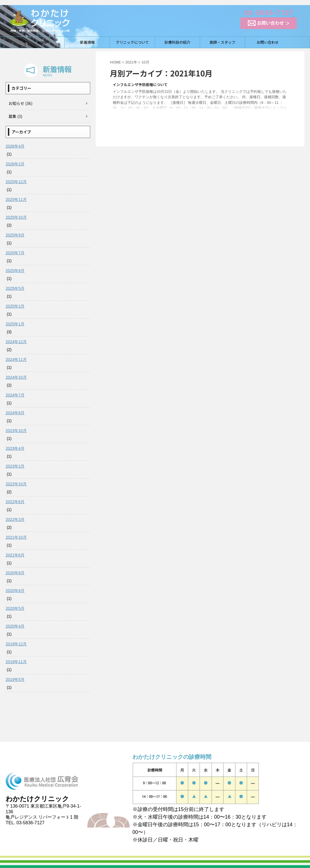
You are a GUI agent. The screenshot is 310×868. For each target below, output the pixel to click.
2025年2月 (15, 306)
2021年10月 (16, 537)
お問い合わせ (268, 42)
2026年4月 (15, 146)
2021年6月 (15, 555)
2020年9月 (15, 573)
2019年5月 (15, 680)
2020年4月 (15, 626)
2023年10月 (16, 431)
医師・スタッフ (222, 42)
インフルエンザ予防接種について (140, 85)
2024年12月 (16, 342)
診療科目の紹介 (177, 42)
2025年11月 (16, 200)
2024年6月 (15, 413)
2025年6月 (15, 271)
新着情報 (87, 42)
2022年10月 (16, 484)
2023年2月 (15, 466)
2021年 (131, 62)
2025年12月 (16, 182)
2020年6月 (15, 591)
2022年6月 (15, 502)
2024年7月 (15, 395)
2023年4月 (15, 448)
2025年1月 (15, 324)
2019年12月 (16, 644)
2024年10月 (16, 377)
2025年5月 (15, 288)
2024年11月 (16, 360)
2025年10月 (16, 217)
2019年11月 (16, 662)
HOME (42, 42)
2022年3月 (15, 520)
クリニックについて (132, 42)
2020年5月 (15, 608)
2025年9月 (15, 235)
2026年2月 (15, 164)
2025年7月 (15, 253)
